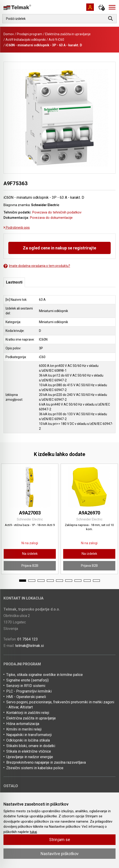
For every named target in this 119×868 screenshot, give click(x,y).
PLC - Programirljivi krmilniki (29, 691)
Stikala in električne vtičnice (29, 751)
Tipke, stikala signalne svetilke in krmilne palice (45, 675)
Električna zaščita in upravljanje (68, 34)
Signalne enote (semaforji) (27, 680)
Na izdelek (30, 554)
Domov (9, 34)
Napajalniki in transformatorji (29, 735)
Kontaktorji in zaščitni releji (28, 713)
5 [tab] (59, 581)
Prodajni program (30, 34)
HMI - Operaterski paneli (26, 697)
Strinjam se (60, 840)
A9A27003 (30, 513)
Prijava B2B (30, 566)
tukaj (33, 832)
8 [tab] (87, 581)
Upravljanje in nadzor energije (30, 757)
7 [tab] (78, 581)
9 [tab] (96, 581)
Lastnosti (14, 282)
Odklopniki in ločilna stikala (28, 740)
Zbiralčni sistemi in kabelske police (35, 768)
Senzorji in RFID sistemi (26, 686)
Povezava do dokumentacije (51, 218)
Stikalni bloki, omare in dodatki (31, 746)
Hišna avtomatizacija (23, 724)
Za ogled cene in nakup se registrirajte (59, 248)
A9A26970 (89, 513)
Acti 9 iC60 (56, 40)
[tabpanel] (30, 519)
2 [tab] (32, 581)
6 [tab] (69, 581)
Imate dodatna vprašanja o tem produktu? (37, 266)
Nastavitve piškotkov (60, 854)
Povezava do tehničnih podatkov (57, 212)
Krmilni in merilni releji (24, 729)
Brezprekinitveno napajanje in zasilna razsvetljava (46, 762)
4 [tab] (50, 581)
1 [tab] (23, 581)
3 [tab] (41, 581)
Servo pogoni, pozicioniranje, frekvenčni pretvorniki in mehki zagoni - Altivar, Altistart (60, 705)
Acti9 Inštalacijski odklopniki (26, 40)
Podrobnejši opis (17, 228)
